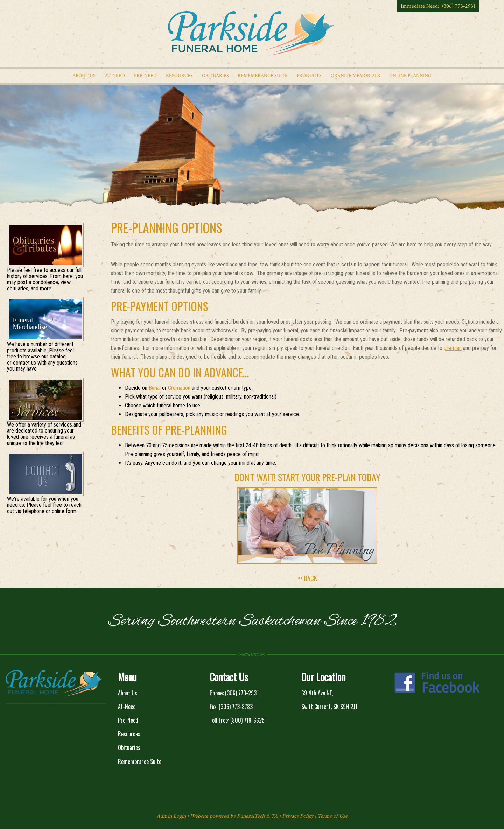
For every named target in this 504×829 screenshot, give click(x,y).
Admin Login (171, 816)
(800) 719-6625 (247, 720)
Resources (129, 734)
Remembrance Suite (140, 761)
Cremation (179, 388)
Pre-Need (128, 720)
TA (274, 816)
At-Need (127, 707)
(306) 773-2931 (242, 693)
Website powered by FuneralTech (227, 816)
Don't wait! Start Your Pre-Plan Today (307, 477)
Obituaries (129, 747)
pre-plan (453, 348)
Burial (155, 388)
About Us (128, 693)
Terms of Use (332, 816)
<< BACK (307, 578)
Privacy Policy (298, 816)
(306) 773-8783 (236, 707)
